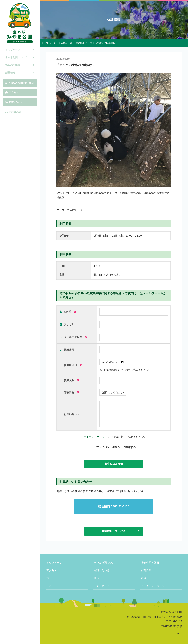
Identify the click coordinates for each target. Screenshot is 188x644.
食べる (97, 578)
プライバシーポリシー (94, 437)
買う (49, 578)
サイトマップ (101, 586)
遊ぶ (143, 578)
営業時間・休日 (150, 563)
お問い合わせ (14, 102)
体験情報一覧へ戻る (121, 531)
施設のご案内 (20, 65)
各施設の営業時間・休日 (20, 83)
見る (49, 586)
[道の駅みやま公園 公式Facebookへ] (6, 123)
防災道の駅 (13, 112)
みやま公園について (20, 57)
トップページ (20, 50)
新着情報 (20, 73)
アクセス (12, 92)
